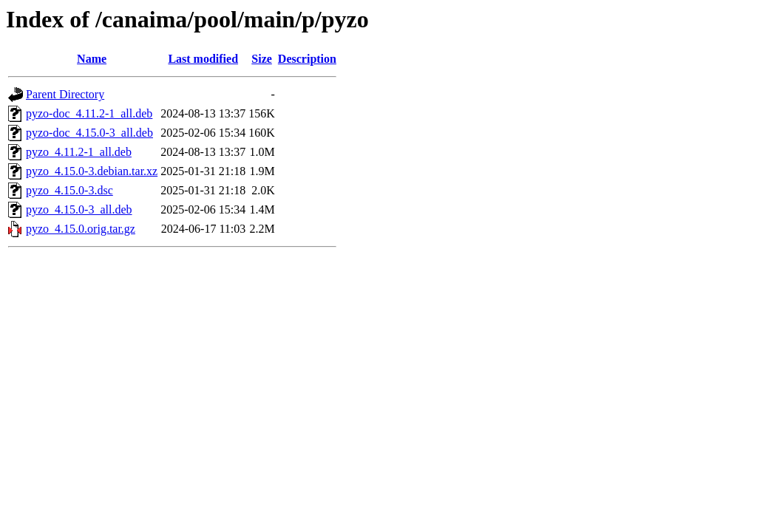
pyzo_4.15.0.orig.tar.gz (81, 229)
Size (262, 59)
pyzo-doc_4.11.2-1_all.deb (89, 113)
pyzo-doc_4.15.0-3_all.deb (89, 133)
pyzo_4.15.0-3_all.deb (79, 209)
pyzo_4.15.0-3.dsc (69, 190)
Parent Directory (65, 94)
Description (307, 59)
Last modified (203, 59)
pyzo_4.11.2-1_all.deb (79, 152)
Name (92, 59)
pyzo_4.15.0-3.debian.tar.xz (92, 171)
